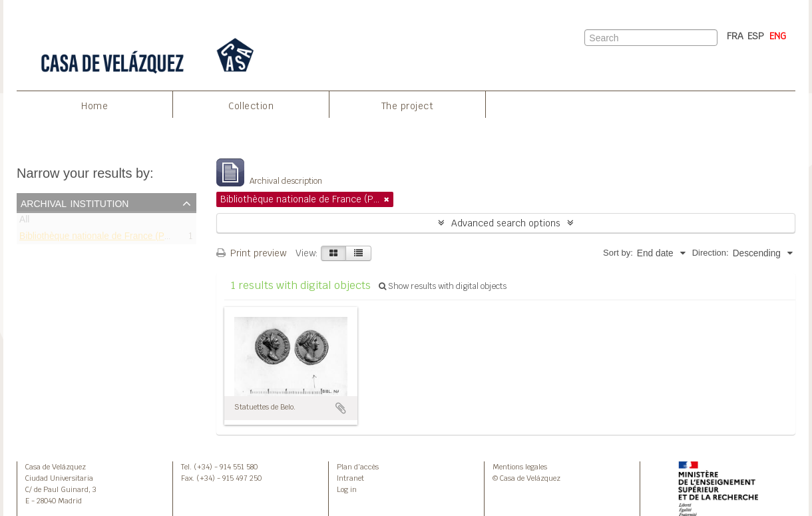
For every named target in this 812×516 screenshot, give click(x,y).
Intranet (350, 478)
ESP (756, 36)
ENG (778, 36)
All (24, 222)
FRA (735, 36)
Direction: (710, 253)
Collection (251, 106)
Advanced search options (506, 223)
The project (408, 106)
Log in (347, 489)
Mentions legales (520, 467)
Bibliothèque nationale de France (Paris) (101, 238)
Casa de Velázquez (56, 467)
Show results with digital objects (443, 286)
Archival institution (75, 202)
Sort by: (618, 253)
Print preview (251, 253)
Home (95, 106)
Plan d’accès (358, 467)
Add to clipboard (341, 408)
